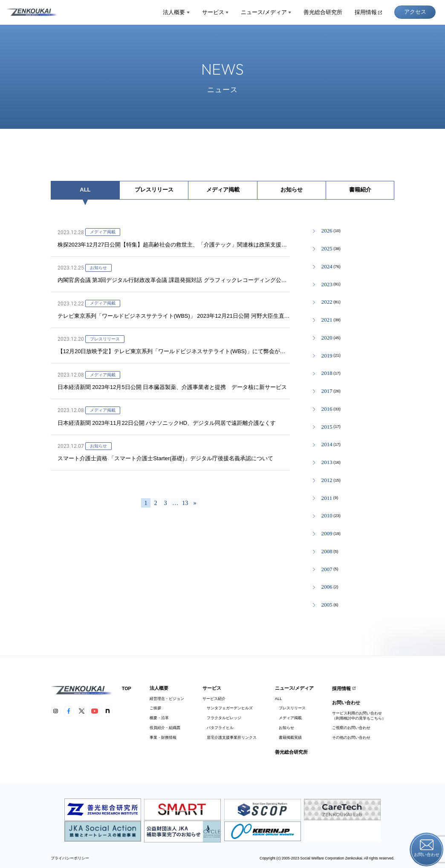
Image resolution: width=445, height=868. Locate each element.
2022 (327, 302)
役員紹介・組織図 (165, 728)
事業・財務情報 (163, 737)
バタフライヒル (218, 728)
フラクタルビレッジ (222, 718)
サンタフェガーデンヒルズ (227, 708)
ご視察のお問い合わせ (351, 728)
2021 (327, 320)
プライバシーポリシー (70, 858)
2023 (327, 285)
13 (185, 503)
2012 (327, 480)
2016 (327, 409)
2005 (327, 605)
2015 (327, 427)
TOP (127, 688)
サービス (215, 12)
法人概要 (176, 12)
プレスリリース (154, 190)
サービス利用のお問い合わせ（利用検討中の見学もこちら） (359, 716)
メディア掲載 (223, 190)
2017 (327, 391)
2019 (327, 356)
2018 (327, 373)
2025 (327, 249)
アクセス (415, 12)
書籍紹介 (360, 190)
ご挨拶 (155, 708)
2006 (327, 587)
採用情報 (368, 12)
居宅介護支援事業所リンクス (229, 737)
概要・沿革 (159, 718)
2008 (327, 552)
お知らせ (292, 190)
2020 (327, 338)
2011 (327, 498)
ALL (85, 190)
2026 (327, 231)
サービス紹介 (214, 699)
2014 (327, 445)
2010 (327, 516)
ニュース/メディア (266, 12)
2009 (327, 534)
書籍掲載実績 (288, 737)
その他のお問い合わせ (351, 737)
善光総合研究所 (323, 12)
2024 (327, 267)
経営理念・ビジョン (167, 699)
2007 (327, 570)
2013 (327, 463)
